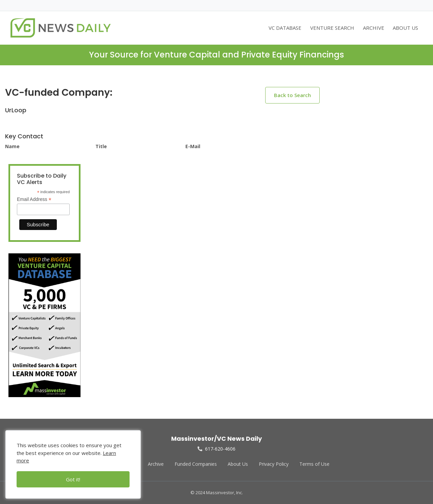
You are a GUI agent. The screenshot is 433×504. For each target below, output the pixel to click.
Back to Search (292, 95)
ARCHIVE (374, 28)
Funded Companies (196, 464)
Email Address (34, 199)
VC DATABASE (285, 28)
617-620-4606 (216, 449)
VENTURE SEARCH (332, 28)
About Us (238, 464)
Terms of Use (314, 464)
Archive (156, 464)
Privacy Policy (274, 464)
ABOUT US (405, 28)
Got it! (73, 479)
